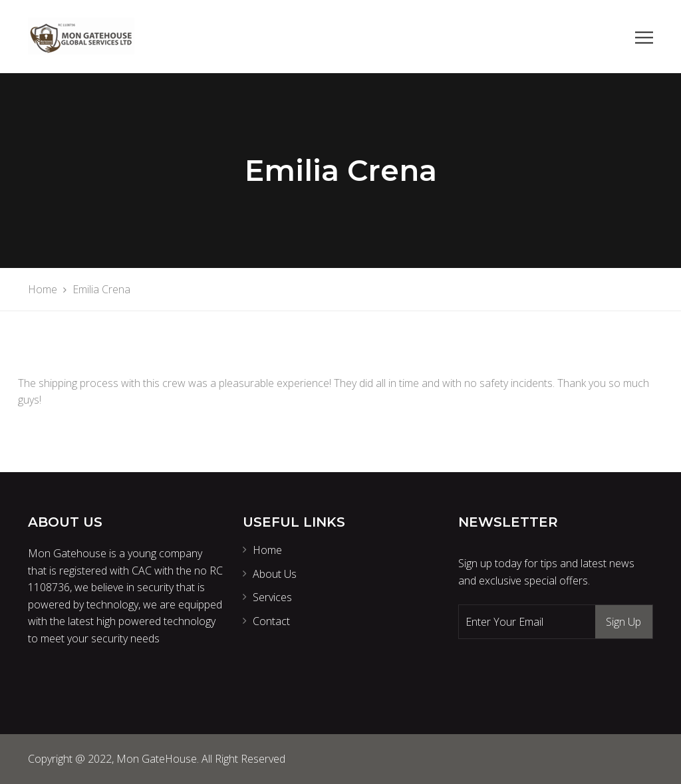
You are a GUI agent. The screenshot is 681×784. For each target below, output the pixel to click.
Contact (271, 621)
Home (267, 550)
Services (272, 597)
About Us (275, 574)
